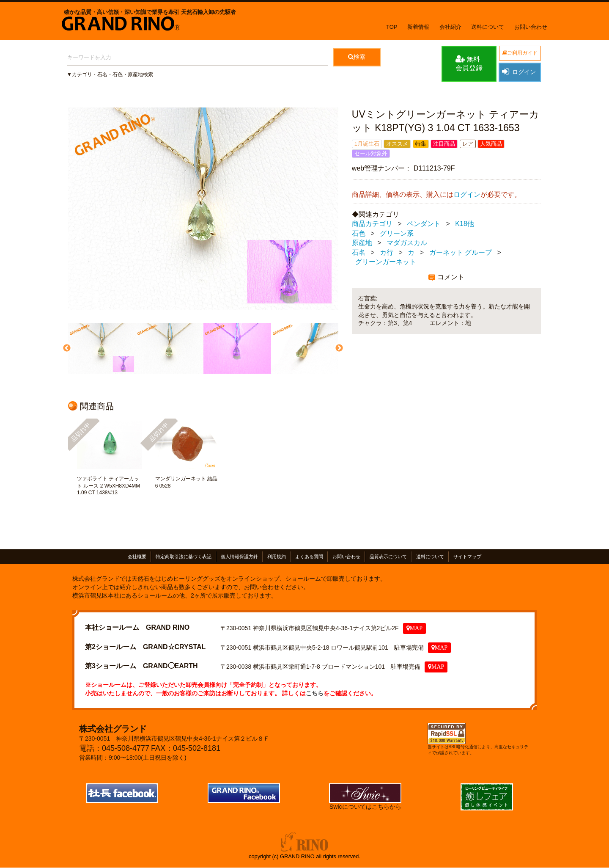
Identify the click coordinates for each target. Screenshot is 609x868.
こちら (315, 693)
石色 (359, 233)
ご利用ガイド (520, 53)
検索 (357, 57)
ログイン (518, 72)
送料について (488, 27)
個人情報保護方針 (239, 557)
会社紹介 (450, 27)
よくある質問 (309, 557)
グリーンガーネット (386, 262)
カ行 (387, 252)
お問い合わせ (531, 27)
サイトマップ (467, 557)
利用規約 (277, 557)
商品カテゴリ (372, 224)
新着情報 (418, 27)
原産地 (362, 243)
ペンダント (424, 224)
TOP (392, 27)
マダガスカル (407, 243)
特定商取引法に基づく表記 (184, 557)
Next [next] (338, 348)
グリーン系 (397, 233)
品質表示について (388, 557)
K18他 (464, 224)
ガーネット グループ (461, 252)
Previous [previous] (66, 348)
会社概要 (137, 557)
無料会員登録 (469, 63)
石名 (359, 252)
